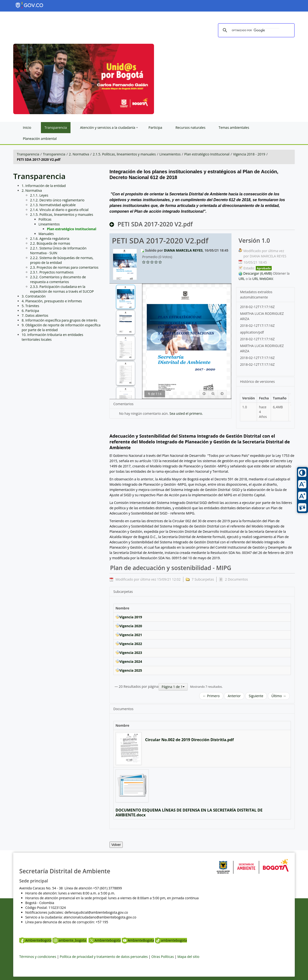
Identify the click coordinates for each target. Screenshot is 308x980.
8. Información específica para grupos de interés (59, 320)
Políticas (45, 219)
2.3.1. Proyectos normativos (52, 272)
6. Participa (30, 311)
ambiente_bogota (70, 940)
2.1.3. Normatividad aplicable (53, 205)
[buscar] (256, 31)
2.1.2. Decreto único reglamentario (57, 200)
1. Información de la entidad (44, 186)
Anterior (234, 696)
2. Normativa (79, 154)
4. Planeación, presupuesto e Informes (52, 301)
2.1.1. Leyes (39, 195)
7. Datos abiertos (35, 315)
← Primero (211, 696)
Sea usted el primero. (186, 413)
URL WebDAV (263, 279)
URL (242, 279)
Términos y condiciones (38, 957)
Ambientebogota (105, 940)
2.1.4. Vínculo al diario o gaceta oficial (59, 210)
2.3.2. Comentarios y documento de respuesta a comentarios (58, 279)
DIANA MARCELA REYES (183, 250)
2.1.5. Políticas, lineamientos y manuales (124, 154)
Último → (279, 696)
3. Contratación (34, 296)
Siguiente (256, 696)
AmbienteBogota (35, 940)
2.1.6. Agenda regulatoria (50, 239)
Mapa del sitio (188, 957)
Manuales (46, 234)
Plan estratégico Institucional (207, 154)
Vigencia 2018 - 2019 (249, 154)
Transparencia (28, 154)
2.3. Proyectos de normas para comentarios (64, 267)
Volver (116, 845)
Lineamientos (170, 154)
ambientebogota (171, 940)
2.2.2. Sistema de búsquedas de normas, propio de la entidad (62, 260)
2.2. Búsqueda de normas (50, 243)
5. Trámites (30, 306)
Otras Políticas (163, 957)
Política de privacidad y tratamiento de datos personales (104, 957)
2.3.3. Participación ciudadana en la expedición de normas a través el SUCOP (62, 289)
